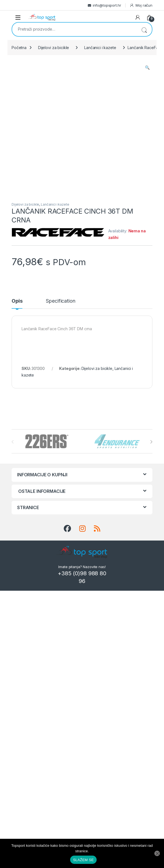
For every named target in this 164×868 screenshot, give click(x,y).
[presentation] (151, 442)
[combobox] (74, 29)
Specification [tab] (60, 301)
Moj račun (141, 5)
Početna (19, 48)
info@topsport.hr (107, 5)
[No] (157, 853)
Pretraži (144, 29)
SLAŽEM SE (83, 860)
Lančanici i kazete (100, 48)
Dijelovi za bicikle (54, 48)
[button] (147, 68)
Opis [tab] (17, 301)
